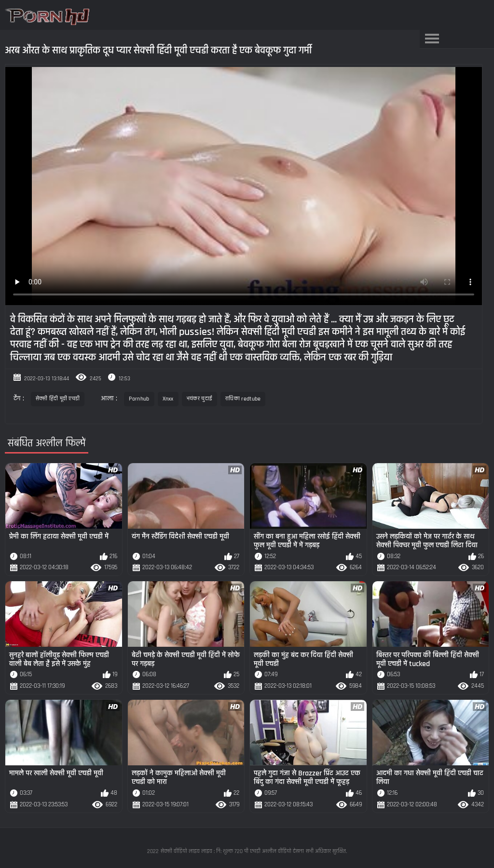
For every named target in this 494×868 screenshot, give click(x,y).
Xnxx (168, 399)
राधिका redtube (243, 399)
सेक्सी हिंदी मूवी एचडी (58, 399)
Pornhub (139, 399)
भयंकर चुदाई (199, 399)
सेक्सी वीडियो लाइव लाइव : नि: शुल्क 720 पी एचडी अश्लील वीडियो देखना (232, 851)
